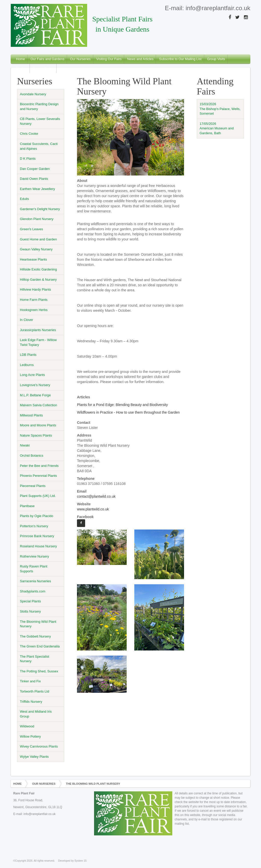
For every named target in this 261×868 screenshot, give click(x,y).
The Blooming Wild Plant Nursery (38, 624)
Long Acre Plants (32, 375)
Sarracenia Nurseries (35, 581)
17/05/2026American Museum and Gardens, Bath (217, 128)
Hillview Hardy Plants (35, 289)
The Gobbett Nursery (35, 636)
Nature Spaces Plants (36, 435)
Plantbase (27, 506)
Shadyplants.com (33, 591)
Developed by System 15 (72, 861)
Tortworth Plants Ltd (35, 691)
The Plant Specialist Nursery (35, 659)
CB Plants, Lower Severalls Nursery (40, 121)
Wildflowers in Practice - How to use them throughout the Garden (128, 412)
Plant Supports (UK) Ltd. (38, 496)
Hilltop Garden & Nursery (38, 280)
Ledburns (27, 365)
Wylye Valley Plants (34, 757)
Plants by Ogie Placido (37, 516)
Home (21, 59)
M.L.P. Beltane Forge (35, 395)
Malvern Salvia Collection (38, 405)
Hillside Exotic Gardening (38, 269)
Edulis (24, 199)
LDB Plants (28, 355)
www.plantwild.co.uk (93, 509)
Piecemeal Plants (33, 486)
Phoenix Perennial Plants (38, 476)
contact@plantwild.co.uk (96, 496)
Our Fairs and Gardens (48, 59)
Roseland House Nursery (38, 546)
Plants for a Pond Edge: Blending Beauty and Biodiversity (122, 405)
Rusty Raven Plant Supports (34, 569)
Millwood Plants (31, 415)
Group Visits (216, 59)
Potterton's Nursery (34, 526)
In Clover (27, 320)
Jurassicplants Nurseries (38, 330)
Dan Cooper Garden (35, 169)
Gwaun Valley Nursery (36, 249)
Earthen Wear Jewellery (37, 189)
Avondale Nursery (33, 94)
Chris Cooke (29, 134)
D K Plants (28, 159)
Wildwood (27, 726)
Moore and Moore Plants (38, 425)
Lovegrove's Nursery (35, 385)
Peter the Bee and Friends (39, 466)
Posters (22, 68)
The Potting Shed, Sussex (39, 671)
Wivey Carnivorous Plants (39, 746)
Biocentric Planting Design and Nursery (39, 106)
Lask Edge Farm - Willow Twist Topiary (38, 342)
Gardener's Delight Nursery (40, 209)
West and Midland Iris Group (36, 714)
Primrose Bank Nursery (37, 536)
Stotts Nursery (30, 611)
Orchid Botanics (32, 456)
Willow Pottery (30, 736)
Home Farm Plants (34, 300)
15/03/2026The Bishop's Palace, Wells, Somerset (220, 109)
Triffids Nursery (31, 702)
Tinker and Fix (30, 681)
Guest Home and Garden (38, 239)
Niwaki (25, 445)
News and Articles (140, 59)
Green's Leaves (31, 229)
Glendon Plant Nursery (37, 219)
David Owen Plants (34, 179)
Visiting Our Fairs (109, 59)
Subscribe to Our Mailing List (180, 59)
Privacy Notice (43, 68)
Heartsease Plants (33, 259)
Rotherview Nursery (34, 556)
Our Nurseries (80, 59)
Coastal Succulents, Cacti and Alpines (39, 146)
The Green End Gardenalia (40, 646)
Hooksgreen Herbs (34, 310)
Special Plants (30, 601)
